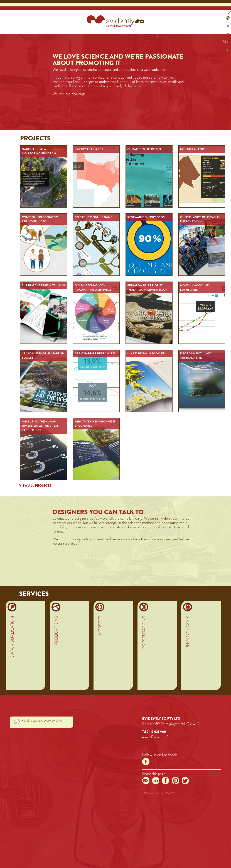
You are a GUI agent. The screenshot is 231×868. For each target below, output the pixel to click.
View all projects (35, 486)
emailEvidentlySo (156, 737)
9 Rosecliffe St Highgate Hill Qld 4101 (171, 724)
